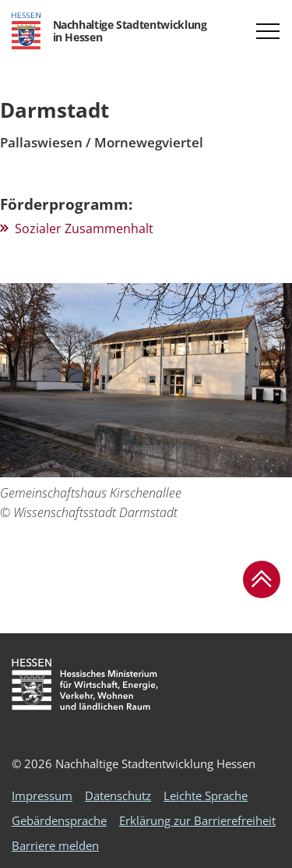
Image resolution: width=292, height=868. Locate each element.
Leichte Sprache (206, 795)
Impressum (42, 795)
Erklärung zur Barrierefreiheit (197, 820)
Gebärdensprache (59, 820)
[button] (268, 31)
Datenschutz (118, 795)
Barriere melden (55, 845)
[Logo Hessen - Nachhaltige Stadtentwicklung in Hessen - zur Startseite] (109, 31)
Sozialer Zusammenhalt (84, 229)
